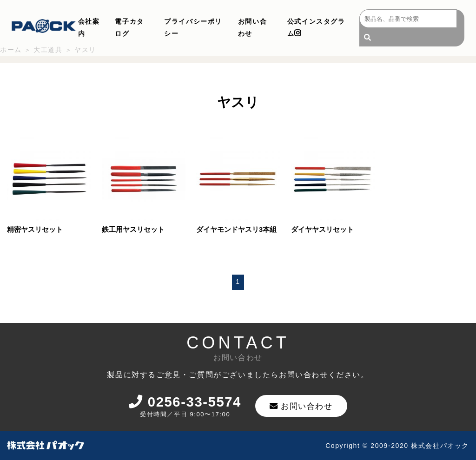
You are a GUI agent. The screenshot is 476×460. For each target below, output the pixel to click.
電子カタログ (129, 27)
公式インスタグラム (316, 27)
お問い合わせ (252, 27)
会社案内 (89, 27)
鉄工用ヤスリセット (133, 229)
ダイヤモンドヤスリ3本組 (236, 229)
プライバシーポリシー (193, 27)
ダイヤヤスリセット (322, 229)
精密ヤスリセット (35, 229)
